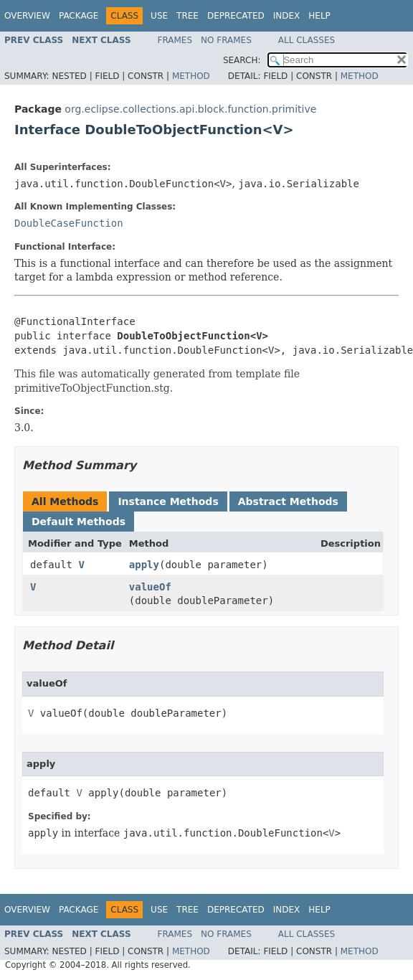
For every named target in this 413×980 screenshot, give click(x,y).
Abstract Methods (288, 501)
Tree (187, 16)
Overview (27, 16)
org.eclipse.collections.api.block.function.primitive (190, 109)
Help (319, 16)
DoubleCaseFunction (69, 223)
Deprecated (236, 16)
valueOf (150, 587)
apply (144, 565)
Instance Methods (168, 501)
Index (287, 16)
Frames (175, 40)
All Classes (307, 40)
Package (79, 16)
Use (159, 16)
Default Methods (79, 522)
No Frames (226, 40)
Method (191, 76)
